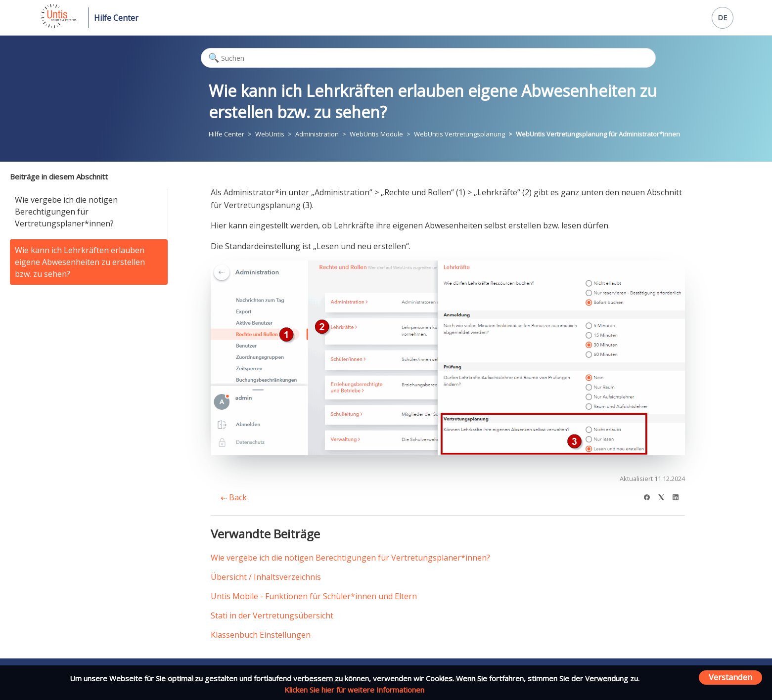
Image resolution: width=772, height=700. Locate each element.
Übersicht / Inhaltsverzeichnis (266, 577)
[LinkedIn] (679, 496)
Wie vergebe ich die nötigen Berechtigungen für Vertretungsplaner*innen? (66, 212)
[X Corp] (664, 496)
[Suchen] (428, 58)
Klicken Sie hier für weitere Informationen (354, 690)
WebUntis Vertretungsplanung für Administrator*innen (598, 134)
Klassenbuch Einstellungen (261, 635)
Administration (317, 134)
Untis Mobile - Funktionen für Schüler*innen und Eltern (314, 596)
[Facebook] (650, 496)
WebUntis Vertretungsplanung (459, 134)
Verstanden (730, 677)
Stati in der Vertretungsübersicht (272, 615)
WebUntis (270, 134)
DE (722, 18)
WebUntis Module (376, 134)
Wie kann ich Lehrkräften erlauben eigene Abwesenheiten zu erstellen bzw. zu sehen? (80, 262)
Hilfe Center (116, 18)
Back (234, 497)
